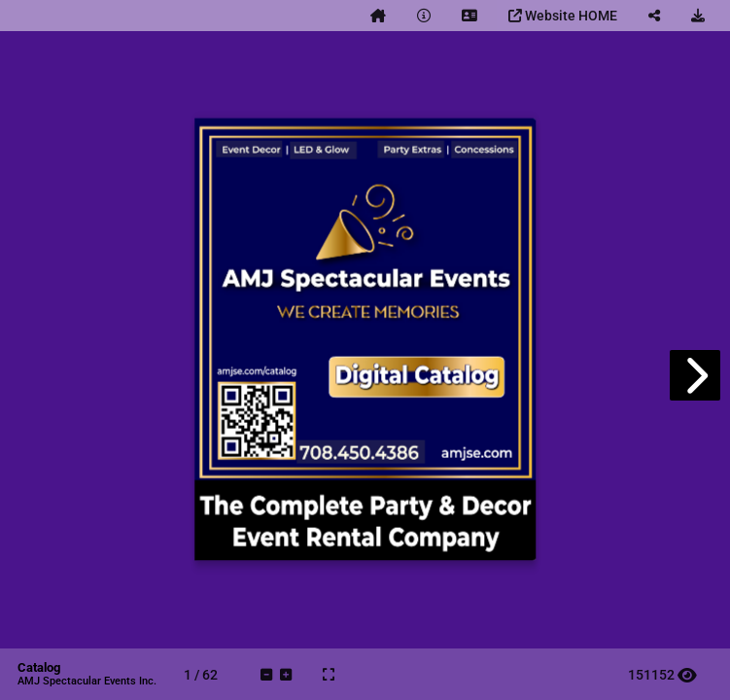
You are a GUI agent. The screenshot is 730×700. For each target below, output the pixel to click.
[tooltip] (378, 16)
